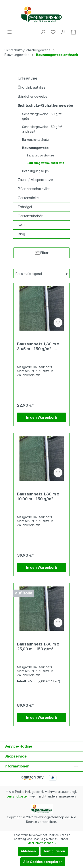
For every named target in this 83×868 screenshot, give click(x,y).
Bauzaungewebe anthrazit (45, 163)
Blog (21, 234)
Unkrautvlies (28, 78)
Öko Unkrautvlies (32, 87)
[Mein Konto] (63, 32)
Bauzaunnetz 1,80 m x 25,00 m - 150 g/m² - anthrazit (38, 647)
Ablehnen (28, 851)
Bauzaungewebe (35, 148)
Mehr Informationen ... (42, 843)
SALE (22, 225)
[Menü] (10, 32)
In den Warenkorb (42, 417)
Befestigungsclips (35, 171)
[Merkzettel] (53, 32)
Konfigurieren (54, 851)
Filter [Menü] (42, 252)
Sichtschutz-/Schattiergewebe (44, 105)
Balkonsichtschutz (36, 140)
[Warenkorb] (73, 32)
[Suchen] (43, 32)
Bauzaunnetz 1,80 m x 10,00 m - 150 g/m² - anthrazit (38, 497)
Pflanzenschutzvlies (34, 189)
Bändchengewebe (33, 96)
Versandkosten (17, 796)
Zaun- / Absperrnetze (35, 180)
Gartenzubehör (30, 216)
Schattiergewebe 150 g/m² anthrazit (42, 129)
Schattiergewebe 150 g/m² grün (42, 116)
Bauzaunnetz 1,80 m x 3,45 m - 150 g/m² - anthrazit (38, 346)
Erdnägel (25, 207)
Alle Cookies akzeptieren (43, 862)
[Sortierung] (41, 274)
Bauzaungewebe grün (41, 155)
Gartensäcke (28, 198)
